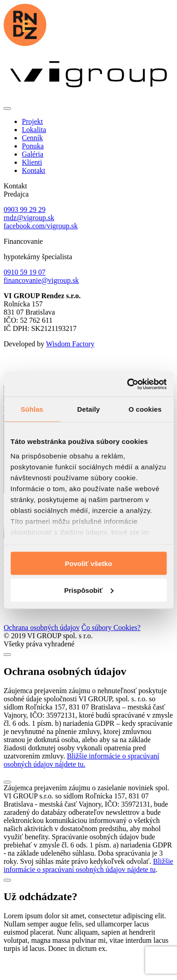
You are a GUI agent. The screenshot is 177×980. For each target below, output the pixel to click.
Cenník (32, 138)
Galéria (33, 154)
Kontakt (34, 170)
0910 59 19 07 (25, 272)
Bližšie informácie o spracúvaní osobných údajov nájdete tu (88, 879)
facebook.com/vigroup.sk (41, 226)
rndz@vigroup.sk (29, 218)
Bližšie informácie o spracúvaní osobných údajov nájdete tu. (81, 774)
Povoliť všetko (89, 564)
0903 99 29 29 (25, 209)
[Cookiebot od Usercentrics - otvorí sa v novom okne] (127, 384)
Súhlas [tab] (32, 409)
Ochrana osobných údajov (42, 641)
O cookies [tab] (145, 409)
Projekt (32, 121)
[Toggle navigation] (7, 108)
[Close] (7, 668)
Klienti (32, 162)
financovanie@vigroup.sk (41, 280)
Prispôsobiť (89, 590)
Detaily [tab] (89, 409)
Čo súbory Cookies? (111, 641)
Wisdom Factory (70, 344)
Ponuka (33, 146)
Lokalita (34, 130)
